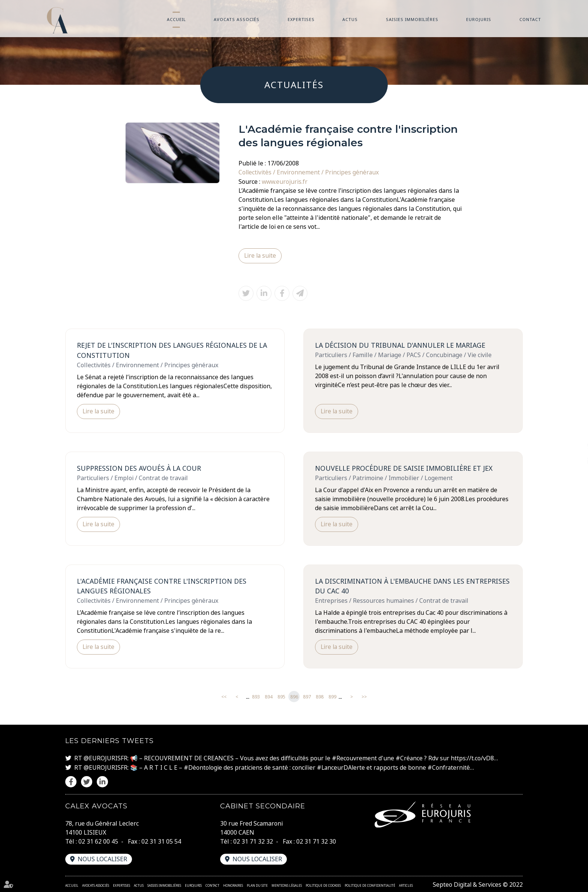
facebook (573, 431)
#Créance (409, 758)
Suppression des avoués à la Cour (139, 468)
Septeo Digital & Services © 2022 (477, 884)
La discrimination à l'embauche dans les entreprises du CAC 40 (391, 586)
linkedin (573, 461)
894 (269, 696)
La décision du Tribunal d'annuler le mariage (401, 345)
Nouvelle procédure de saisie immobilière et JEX (404, 468)
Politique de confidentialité (370, 885)
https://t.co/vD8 (473, 758)
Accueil (176, 19)
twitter (573, 446)
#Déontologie (203, 767)
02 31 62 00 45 (98, 841)
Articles (406, 885)
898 (320, 696)
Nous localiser (103, 858)
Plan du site (257, 885)
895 (281, 696)
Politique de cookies (323, 885)
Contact (530, 19)
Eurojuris (479, 19)
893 (256, 696)
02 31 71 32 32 (253, 841)
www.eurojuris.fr (285, 181)
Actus (350, 19)
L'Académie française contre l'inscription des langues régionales (163, 586)
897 (307, 696)
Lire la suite (261, 255)
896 (294, 696)
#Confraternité (450, 767)
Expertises (301, 19)
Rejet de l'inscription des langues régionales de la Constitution (172, 350)
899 (332, 696)
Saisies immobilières (412, 19)
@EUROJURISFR (106, 758)
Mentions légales (287, 885)
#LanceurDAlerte (342, 767)
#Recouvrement (354, 758)
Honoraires (233, 885)
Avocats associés (237, 19)
